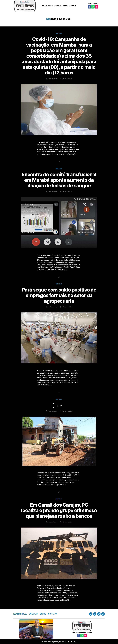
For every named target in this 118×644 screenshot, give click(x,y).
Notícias (59, 33)
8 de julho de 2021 (67, 79)
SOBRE (65, 6)
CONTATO (72, 6)
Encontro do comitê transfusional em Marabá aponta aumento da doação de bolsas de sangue (59, 180)
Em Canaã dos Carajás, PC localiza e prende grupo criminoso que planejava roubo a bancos (59, 510)
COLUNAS (58, 6)
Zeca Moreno (54, 79)
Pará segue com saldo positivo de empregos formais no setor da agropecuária (59, 295)
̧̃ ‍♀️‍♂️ (59, 405)
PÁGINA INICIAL (48, 6)
